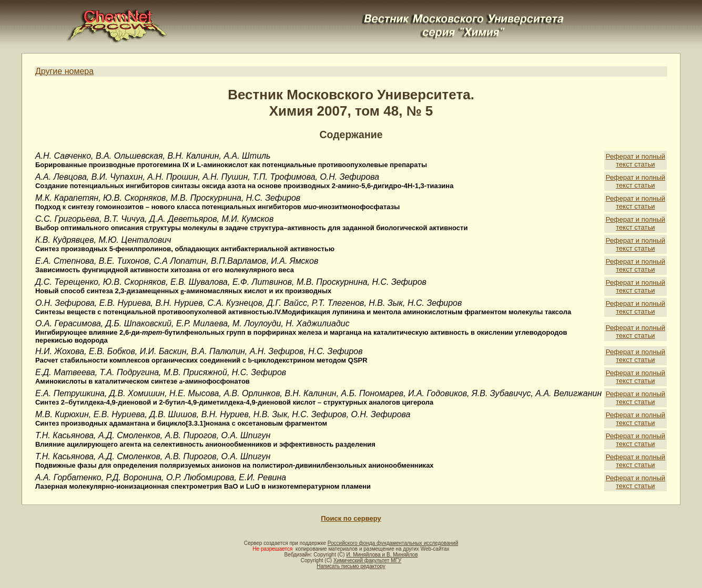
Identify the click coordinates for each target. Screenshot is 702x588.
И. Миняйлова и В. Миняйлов (382, 555)
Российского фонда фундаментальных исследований (393, 543)
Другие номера (64, 71)
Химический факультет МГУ (367, 560)
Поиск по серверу (351, 518)
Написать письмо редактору (351, 566)
